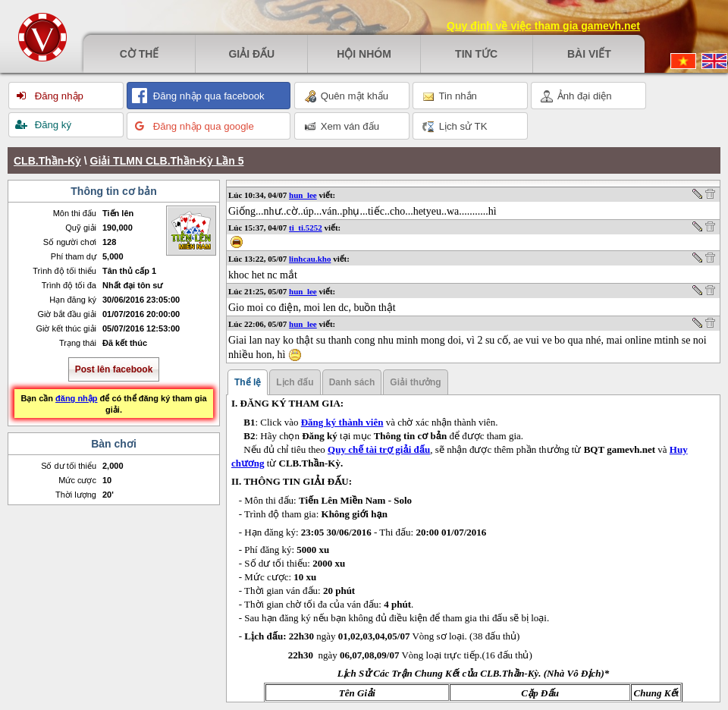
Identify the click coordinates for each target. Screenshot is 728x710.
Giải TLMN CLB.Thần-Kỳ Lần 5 (167, 161)
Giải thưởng (415, 382)
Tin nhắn (450, 96)
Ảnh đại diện (576, 96)
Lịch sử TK (455, 127)
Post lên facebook (114, 369)
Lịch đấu (295, 382)
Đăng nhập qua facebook (207, 96)
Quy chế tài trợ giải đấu (379, 449)
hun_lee (303, 195)
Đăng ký (52, 125)
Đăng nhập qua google (202, 126)
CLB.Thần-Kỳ (47, 161)
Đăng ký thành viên (342, 422)
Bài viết (589, 54)
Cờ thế (140, 54)
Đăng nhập (58, 96)
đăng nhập (77, 398)
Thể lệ (248, 382)
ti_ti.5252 (306, 228)
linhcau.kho (310, 259)
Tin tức (476, 54)
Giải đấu (251, 54)
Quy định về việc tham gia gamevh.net (543, 26)
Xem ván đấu (342, 127)
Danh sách (352, 382)
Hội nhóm (364, 54)
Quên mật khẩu (346, 96)
